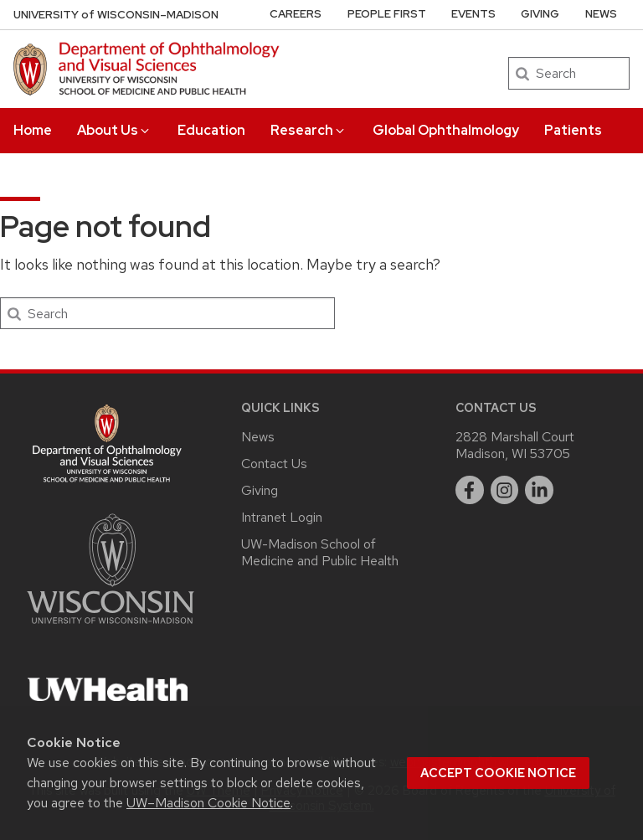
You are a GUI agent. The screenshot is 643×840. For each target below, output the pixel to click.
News (601, 14)
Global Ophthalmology (446, 130)
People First (387, 14)
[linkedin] (539, 490)
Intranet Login (282, 517)
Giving (540, 14)
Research (309, 130)
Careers (296, 14)
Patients (573, 130)
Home (33, 130)
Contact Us (274, 464)
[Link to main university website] (111, 627)
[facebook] (470, 490)
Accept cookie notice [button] (498, 773)
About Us (114, 130)
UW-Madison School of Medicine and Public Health (320, 552)
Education (211, 130)
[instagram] (505, 490)
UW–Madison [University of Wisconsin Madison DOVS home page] (116, 15)
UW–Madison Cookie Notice (208, 803)
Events (473, 14)
